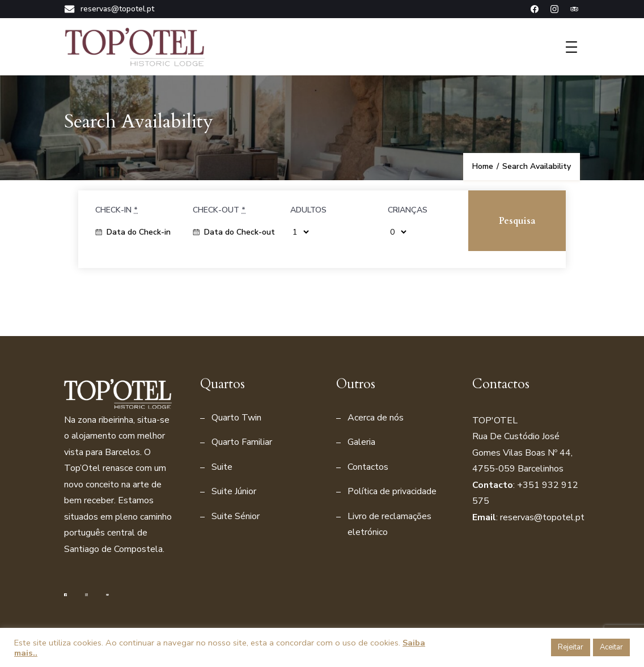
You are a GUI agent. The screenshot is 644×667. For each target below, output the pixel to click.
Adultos (308, 210)
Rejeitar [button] (571, 647)
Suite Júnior (234, 491)
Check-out (219, 210)
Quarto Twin (236, 418)
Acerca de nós (376, 418)
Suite (222, 467)
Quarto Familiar (242, 442)
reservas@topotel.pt (109, 9)
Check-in (116, 210)
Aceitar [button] (611, 647)
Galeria (361, 442)
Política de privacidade (392, 491)
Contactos (368, 467)
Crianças (408, 210)
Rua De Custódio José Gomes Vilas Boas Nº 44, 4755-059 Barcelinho (522, 453)
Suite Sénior (236, 516)
